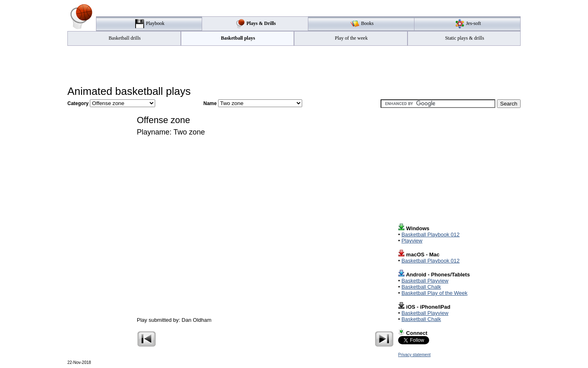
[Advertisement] (294, 66)
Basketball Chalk (421, 287)
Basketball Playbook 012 (430, 234)
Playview (412, 241)
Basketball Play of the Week (434, 293)
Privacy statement (414, 355)
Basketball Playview (425, 281)
